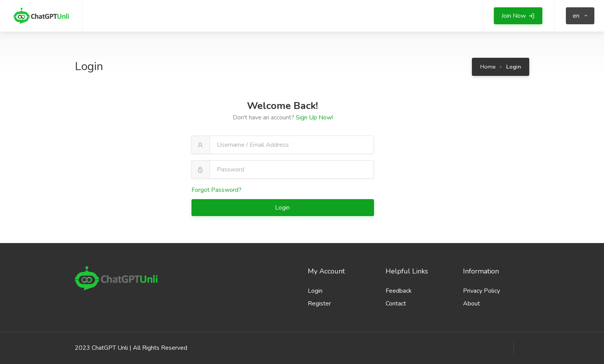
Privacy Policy (482, 291)
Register (319, 304)
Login (283, 208)
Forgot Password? (216, 190)
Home (488, 67)
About (471, 304)
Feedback (399, 291)
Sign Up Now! (314, 117)
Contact (396, 304)
